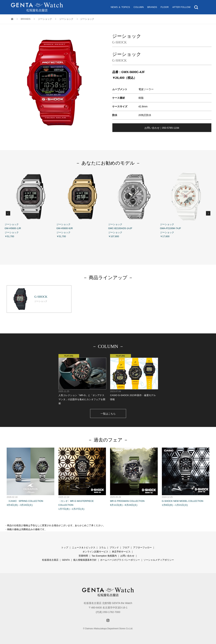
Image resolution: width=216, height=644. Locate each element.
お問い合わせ (127, 556)
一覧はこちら (108, 414)
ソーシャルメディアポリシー (159, 560)
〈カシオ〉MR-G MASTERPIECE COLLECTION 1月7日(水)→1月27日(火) (82, 479)
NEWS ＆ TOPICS (120, 7)
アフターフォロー (142, 547)
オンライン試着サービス (95, 552)
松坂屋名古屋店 (50, 560)
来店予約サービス (121, 552)
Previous (8, 213)
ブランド (114, 547)
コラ (101, 547)
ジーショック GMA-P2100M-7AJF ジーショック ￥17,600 (186, 204)
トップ (65, 547)
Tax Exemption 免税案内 (104, 556)
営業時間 (83, 556)
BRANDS (152, 7)
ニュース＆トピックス (84, 547)
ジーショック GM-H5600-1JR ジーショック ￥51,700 (31, 204)
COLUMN (139, 7)
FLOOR (165, 7)
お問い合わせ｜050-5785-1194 (162, 128)
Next (208, 213)
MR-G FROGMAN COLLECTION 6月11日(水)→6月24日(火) (134, 477)
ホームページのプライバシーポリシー (120, 560)
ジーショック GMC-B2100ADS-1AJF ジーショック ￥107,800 (134, 204)
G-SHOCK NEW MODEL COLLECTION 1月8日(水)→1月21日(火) (186, 477)
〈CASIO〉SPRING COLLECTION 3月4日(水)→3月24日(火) (30, 477)
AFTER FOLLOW (181, 7)
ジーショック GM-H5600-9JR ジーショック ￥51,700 (82, 204)
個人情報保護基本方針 (85, 560)
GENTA (66, 560)
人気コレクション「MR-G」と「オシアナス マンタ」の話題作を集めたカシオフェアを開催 (82, 379)
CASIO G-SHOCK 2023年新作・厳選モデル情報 (134, 377)
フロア (126, 547)
